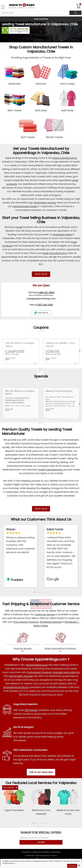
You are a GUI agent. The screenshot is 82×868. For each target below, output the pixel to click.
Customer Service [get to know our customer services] (65, 604)
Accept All (72, 866)
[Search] (75, 13)
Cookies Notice (56, 852)
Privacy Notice (26, 852)
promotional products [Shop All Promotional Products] (16, 687)
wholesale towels (62, 234)
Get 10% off (9, 788)
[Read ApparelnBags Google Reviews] (61, 548)
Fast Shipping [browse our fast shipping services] (14, 604)
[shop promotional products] (60, 642)
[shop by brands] (23, 642)
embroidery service (45, 203)
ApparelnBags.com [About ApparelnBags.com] (37, 665)
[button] (35, 592)
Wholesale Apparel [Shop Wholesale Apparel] (50, 622)
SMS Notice (46, 852)
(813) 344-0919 (45, 305)
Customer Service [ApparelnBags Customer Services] (45, 614)
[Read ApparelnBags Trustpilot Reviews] (21, 541)
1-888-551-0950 (23, 29)
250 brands (31, 710)
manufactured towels (25, 206)
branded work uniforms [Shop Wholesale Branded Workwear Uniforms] (66, 672)
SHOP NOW (41, 274)
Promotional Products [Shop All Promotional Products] (39, 672)
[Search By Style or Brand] (35, 13)
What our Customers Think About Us (41, 519)
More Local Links (41, 19)
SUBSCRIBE (41, 842)
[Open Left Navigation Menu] (3, 7)
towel (19, 227)
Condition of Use (37, 852)
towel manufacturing (65, 158)
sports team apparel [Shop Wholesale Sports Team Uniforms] (21, 676)
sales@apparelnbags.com (41, 299)
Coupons (41, 327)
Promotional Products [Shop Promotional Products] (26, 622)
